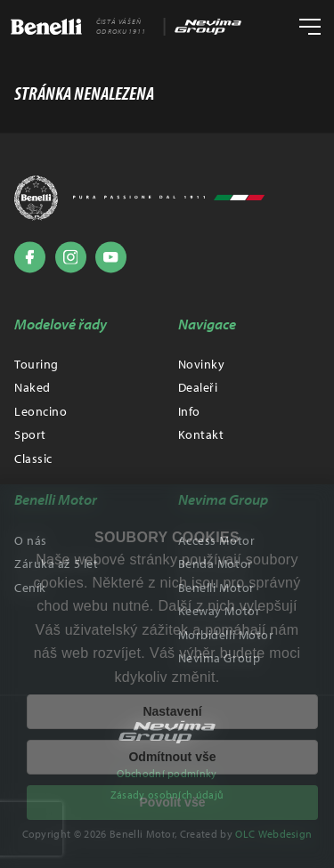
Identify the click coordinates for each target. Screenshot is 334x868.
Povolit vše (173, 802)
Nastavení (172, 711)
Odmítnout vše (172, 757)
